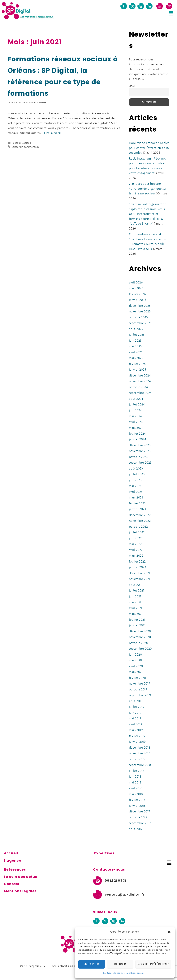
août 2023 (136, 469)
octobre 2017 (138, 817)
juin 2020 (136, 655)
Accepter (92, 964)
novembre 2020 (140, 637)
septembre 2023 (140, 463)
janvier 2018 (137, 806)
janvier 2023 (138, 509)
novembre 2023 (140, 451)
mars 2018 (136, 794)
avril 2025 (136, 352)
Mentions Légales (136, 973)
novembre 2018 (140, 753)
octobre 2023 (138, 457)
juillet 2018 (137, 771)
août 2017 (136, 829)
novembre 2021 (140, 579)
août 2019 (136, 701)
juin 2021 (135, 597)
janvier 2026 (138, 300)
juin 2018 (135, 777)
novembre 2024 (140, 381)
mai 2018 (135, 783)
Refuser (120, 964)
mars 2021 (136, 614)
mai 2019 (135, 719)
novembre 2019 (140, 684)
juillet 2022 (137, 533)
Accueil (11, 853)
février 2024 (137, 434)
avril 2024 (136, 422)
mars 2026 (136, 288)
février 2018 (137, 800)
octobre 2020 (139, 643)
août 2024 (136, 399)
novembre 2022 (140, 521)
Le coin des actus (20, 877)
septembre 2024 (140, 393)
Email (132, 86)
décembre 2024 (140, 376)
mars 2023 (136, 498)
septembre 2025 (140, 323)
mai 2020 (136, 660)
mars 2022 (136, 556)
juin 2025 (135, 341)
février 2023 (137, 504)
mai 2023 (135, 486)
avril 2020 (136, 666)
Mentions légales (20, 891)
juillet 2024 (137, 405)
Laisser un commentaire (26, 147)
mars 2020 (136, 672)
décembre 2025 (140, 306)
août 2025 (136, 329)
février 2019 (137, 736)
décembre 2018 (140, 748)
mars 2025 (136, 358)
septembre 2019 (140, 695)
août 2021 (136, 585)
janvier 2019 (137, 742)
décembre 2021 (140, 573)
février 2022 (137, 562)
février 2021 (137, 620)
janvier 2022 (138, 567)
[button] (169, 932)
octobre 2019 (138, 690)
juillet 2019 (137, 707)
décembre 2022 (140, 515)
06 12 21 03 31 (116, 881)
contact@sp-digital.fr (125, 895)
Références (15, 869)
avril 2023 (136, 492)
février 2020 (138, 678)
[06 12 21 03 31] (160, 6)
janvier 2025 (138, 370)
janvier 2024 (138, 439)
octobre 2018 (138, 759)
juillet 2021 (137, 591)
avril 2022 (136, 550)
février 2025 (137, 364)
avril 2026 (136, 283)
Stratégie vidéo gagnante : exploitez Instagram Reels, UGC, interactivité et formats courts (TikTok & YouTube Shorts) (148, 214)
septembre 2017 (140, 823)
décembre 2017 (140, 812)
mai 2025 (135, 346)
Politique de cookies (114, 973)
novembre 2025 (140, 312)
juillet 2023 (137, 474)
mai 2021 (135, 602)
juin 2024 (135, 411)
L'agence (13, 860)
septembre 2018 (140, 765)
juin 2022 (135, 538)
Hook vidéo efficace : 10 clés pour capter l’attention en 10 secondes (149, 148)
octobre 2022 (138, 527)
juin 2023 (135, 480)
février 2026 (137, 294)
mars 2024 (136, 428)
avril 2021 (136, 608)
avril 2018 (136, 788)
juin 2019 (135, 713)
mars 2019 (136, 730)
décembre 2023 (140, 445)
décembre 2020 (140, 631)
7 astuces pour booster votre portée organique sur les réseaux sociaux (148, 189)
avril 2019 (136, 724)
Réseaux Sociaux (21, 143)
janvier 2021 (137, 626)
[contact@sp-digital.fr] (169, 6)
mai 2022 (135, 544)
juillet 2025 (137, 335)
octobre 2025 (138, 317)
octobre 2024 (138, 387)
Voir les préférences (153, 964)
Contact (12, 884)
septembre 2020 (140, 649)
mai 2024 (135, 416)
